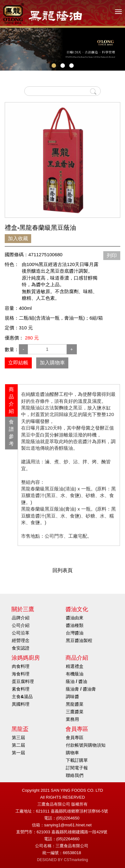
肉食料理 (21, 666)
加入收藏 (18, 238)
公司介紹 (21, 625)
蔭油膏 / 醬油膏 (81, 689)
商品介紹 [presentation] (11, 400)
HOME (43, 14)
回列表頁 (63, 570)
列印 (112, 255)
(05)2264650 (68, 818)
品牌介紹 (21, 618)
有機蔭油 (75, 674)
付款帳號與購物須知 (86, 745)
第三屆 (19, 738)
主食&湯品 (22, 697)
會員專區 (75, 738)
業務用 (72, 719)
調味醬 (72, 697)
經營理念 (21, 640)
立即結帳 (18, 363)
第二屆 (19, 745)
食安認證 (21, 648)
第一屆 (19, 753)
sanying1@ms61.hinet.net (68, 825)
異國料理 (21, 704)
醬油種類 (75, 625)
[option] (62, 160)
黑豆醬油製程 (79, 640)
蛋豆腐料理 (23, 681)
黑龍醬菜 (75, 704)
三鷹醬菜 (75, 712)
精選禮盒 (75, 666)
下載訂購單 (77, 760)
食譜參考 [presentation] (11, 433)
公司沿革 (21, 633)
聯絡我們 (75, 775)
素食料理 (21, 689)
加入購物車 (52, 363)
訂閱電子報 (77, 768)
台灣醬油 (75, 633)
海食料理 (21, 674)
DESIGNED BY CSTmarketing (63, 860)
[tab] (11, 400)
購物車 (72, 753)
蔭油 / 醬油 (77, 681)
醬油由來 (75, 618)
